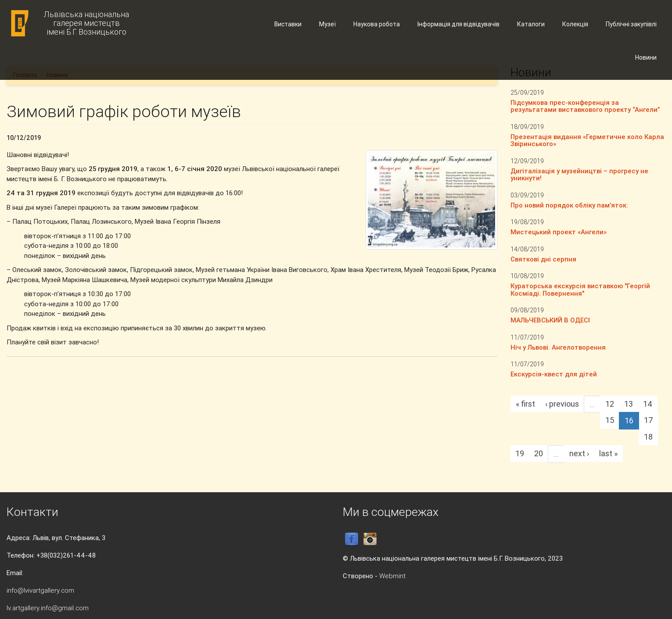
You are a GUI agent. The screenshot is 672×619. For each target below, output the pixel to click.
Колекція (575, 24)
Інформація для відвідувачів (458, 24)
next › (579, 453)
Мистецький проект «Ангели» (559, 232)
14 (648, 404)
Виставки (288, 24)
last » (608, 453)
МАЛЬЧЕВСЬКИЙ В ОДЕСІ (550, 320)
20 (539, 453)
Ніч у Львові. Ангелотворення (558, 347)
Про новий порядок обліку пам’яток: (569, 205)
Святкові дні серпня (543, 259)
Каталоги (531, 24)
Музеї (327, 24)
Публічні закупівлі (631, 24)
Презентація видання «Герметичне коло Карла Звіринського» (587, 140)
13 (629, 404)
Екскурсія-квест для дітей (554, 374)
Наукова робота (377, 24)
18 (648, 437)
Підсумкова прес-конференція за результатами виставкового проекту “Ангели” (585, 106)
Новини (646, 57)
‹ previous (562, 404)
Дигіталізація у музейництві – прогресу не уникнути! (579, 175)
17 (649, 420)
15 (610, 420)
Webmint (392, 576)
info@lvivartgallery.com (40, 590)
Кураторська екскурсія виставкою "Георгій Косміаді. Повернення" (580, 290)
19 (520, 453)
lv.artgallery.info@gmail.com (48, 608)
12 (610, 404)
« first (525, 404)
